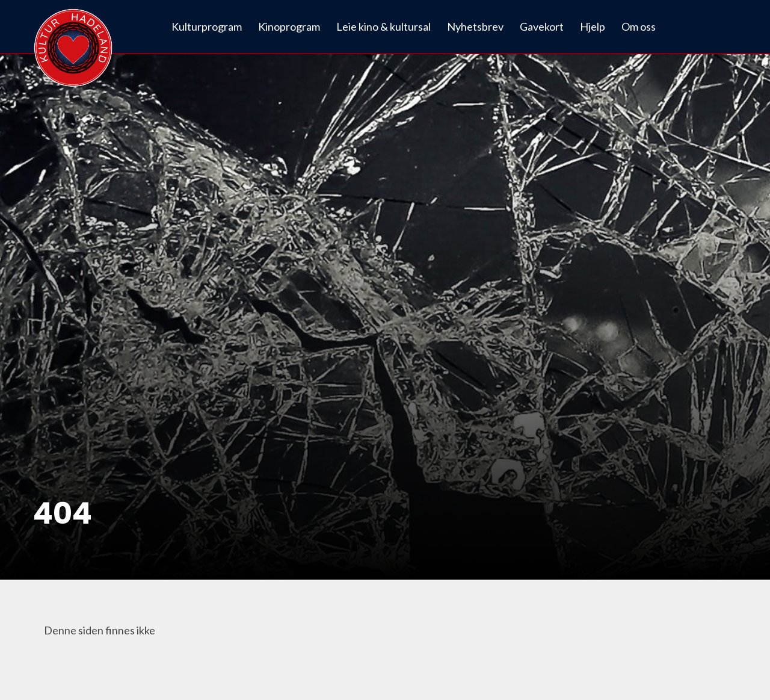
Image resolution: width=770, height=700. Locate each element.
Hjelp (593, 26)
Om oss (639, 26)
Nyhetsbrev (475, 26)
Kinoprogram (289, 26)
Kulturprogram (207, 26)
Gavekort (542, 26)
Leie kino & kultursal (383, 26)
